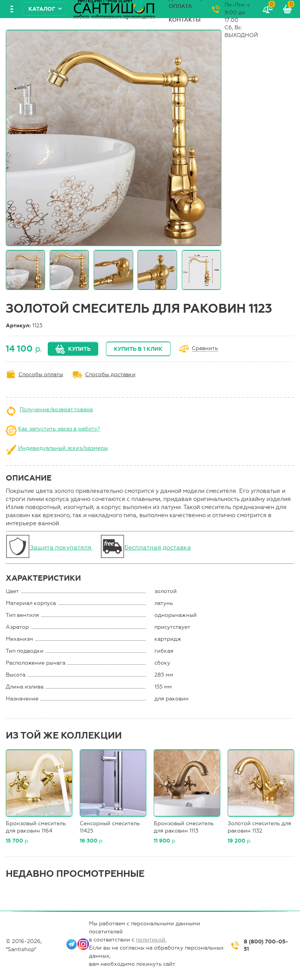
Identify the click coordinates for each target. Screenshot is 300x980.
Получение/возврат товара (56, 410)
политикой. (151, 940)
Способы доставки (110, 374)
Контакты (185, 20)
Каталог (42, 9)
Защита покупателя (61, 547)
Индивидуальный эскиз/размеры (63, 448)
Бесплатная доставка (158, 547)
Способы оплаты (41, 374)
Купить (79, 349)
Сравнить (205, 349)
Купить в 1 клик (138, 349)
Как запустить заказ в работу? (59, 429)
